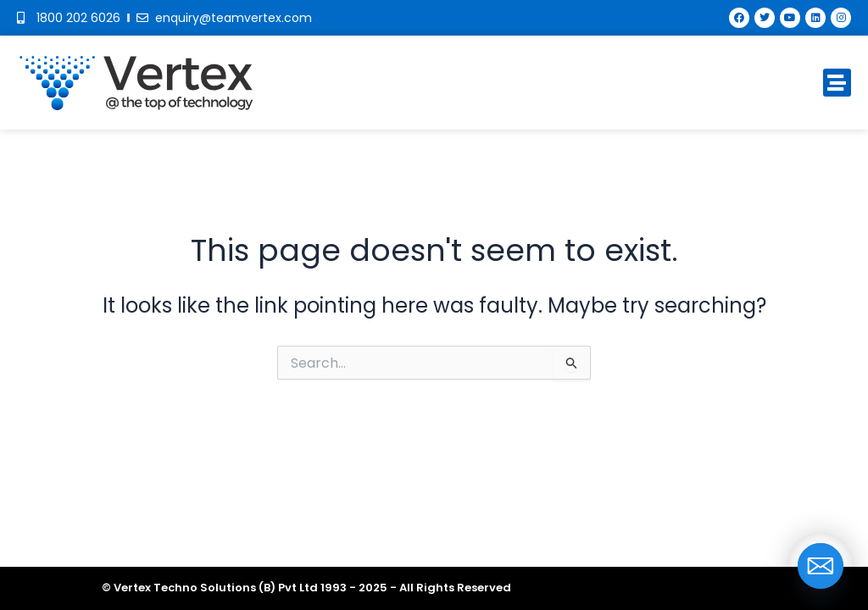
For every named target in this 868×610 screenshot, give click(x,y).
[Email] (821, 566)
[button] (837, 83)
